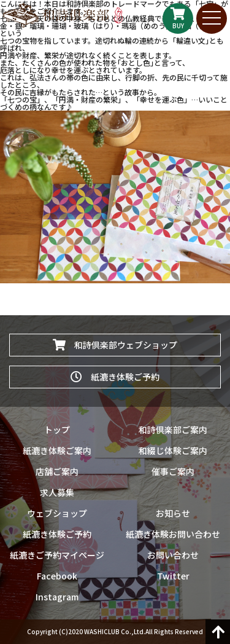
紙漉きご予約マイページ (57, 555)
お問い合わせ (173, 555)
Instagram (57, 597)
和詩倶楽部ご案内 (173, 430)
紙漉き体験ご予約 (115, 377)
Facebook (57, 576)
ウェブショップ (57, 513)
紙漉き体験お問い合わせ (173, 534)
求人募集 (57, 492)
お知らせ (173, 513)
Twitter (173, 576)
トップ (57, 430)
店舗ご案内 (57, 471)
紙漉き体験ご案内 (57, 450)
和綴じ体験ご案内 (173, 450)
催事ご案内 (173, 471)
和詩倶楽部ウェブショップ (115, 345)
